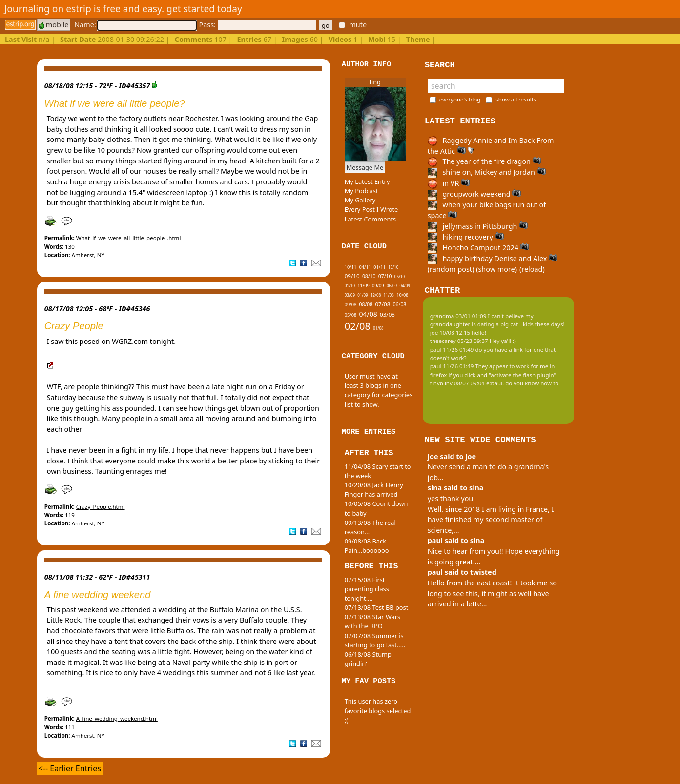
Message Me (365, 167)
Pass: (257, 25)
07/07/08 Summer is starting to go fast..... (375, 640)
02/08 (358, 326)
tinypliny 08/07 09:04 (457, 383)
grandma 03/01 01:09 (458, 316)
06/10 (400, 276)
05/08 (350, 315)
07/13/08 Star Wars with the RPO (372, 621)
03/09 (350, 295)
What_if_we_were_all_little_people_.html (129, 238)
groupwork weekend (474, 194)
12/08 (376, 295)
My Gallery (360, 200)
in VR (449, 183)
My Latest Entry (367, 181)
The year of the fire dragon (484, 161)
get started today (204, 9)
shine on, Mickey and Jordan (487, 172)
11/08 (389, 295)
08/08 (366, 304)
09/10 (352, 276)
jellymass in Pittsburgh (478, 226)
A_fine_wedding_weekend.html (117, 718)
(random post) (451, 269)
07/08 (382, 304)
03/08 (387, 314)
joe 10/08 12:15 (450, 332)
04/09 (405, 286)
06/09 (392, 286)
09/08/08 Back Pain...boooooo (367, 546)
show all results (516, 99)
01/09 (362, 295)
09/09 (378, 286)
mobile (54, 25)
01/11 (379, 267)
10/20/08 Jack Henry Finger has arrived (374, 490)
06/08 (400, 304)
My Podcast (361, 191)
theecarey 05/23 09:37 (459, 341)
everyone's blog (460, 99)
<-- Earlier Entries (70, 768)
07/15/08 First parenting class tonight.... (367, 589)
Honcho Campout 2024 (478, 248)
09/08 (350, 305)
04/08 (368, 314)
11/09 (363, 286)
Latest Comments (370, 219)
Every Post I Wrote (371, 209)
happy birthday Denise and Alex (493, 258)
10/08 (402, 295)
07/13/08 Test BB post (377, 607)
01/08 (378, 328)
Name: (135, 25)
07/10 (385, 276)
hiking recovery (466, 237)
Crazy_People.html (101, 507)
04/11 (365, 267)
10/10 (393, 267)
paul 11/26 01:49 (452, 350)
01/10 (350, 286)
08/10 (369, 276)
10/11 (350, 267)
